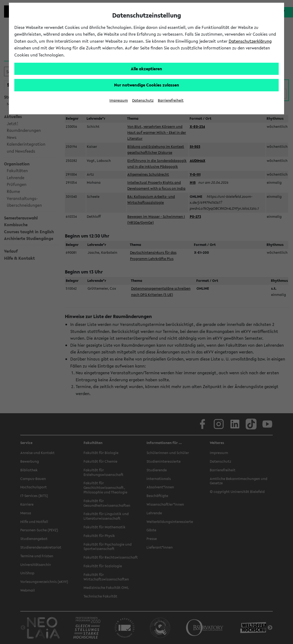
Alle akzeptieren (146, 69)
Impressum (119, 100)
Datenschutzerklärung (250, 41)
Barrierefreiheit (171, 100)
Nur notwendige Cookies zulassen (147, 85)
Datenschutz (143, 100)
